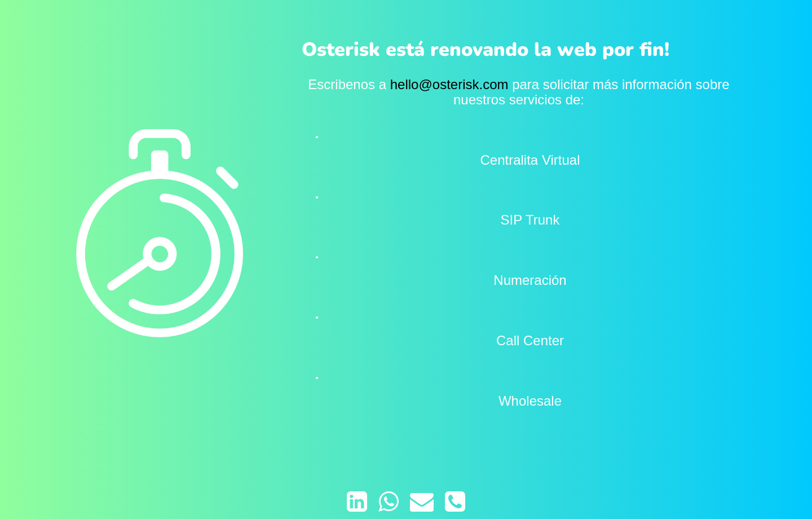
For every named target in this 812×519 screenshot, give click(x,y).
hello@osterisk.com (449, 84)
